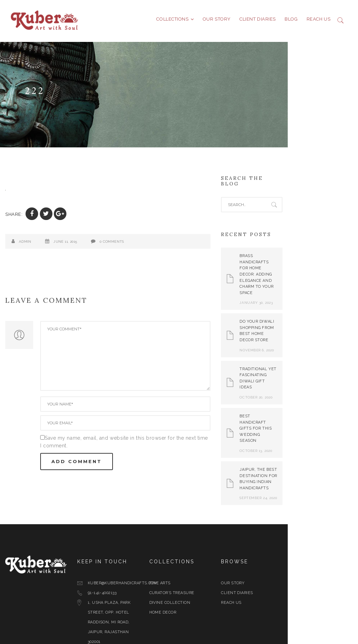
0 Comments (112, 244)
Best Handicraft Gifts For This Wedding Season (318, 389)
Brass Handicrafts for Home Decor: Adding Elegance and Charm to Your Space (320, 262)
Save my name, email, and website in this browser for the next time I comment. (141, 441)
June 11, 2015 (65, 244)
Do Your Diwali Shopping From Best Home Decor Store (315, 306)
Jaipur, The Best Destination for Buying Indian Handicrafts (320, 430)
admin (25, 244)
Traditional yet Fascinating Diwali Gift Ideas (319, 347)
